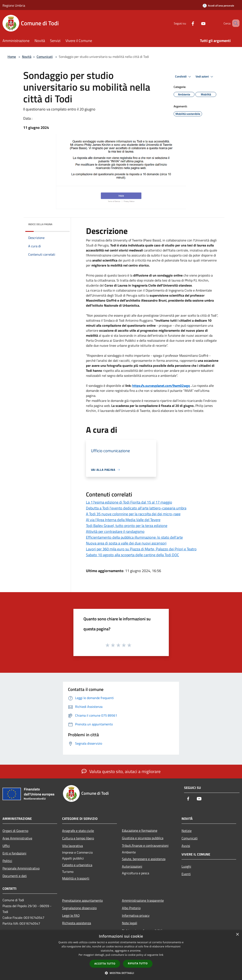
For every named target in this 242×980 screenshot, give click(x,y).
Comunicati (45, 57)
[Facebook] (187, 23)
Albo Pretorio (131, 908)
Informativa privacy (136, 915)
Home (12, 57)
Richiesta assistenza (77, 923)
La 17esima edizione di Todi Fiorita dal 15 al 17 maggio (129, 502)
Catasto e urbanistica (77, 865)
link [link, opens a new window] (161, 955)
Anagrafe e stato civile (78, 831)
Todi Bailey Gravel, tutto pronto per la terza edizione (127, 526)
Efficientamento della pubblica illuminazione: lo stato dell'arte (134, 537)
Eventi (186, 874)
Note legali (130, 923)
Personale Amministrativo (21, 868)
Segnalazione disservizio (79, 908)
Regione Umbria (14, 5)
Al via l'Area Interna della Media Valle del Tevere (123, 520)
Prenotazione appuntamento (82, 900)
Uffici (6, 846)
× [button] (237, 935)
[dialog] (121, 955)
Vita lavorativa (72, 846)
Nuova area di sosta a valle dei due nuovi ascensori (126, 543)
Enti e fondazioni (14, 853)
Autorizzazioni (132, 866)
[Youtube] (197, 23)
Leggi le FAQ (71, 915)
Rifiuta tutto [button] (138, 963)
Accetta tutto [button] (105, 964)
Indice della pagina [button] (40, 224)
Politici (7, 861)
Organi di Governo (15, 831)
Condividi (184, 77)
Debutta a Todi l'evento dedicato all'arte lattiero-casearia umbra (136, 508)
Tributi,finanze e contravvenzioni (145, 845)
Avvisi (186, 846)
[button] (121, 973)
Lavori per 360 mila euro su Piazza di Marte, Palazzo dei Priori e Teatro (141, 549)
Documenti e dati (15, 876)
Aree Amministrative (17, 838)
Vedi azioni (205, 77)
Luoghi (186, 866)
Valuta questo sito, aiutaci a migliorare (121, 771)
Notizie (187, 831)
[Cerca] (234, 23)
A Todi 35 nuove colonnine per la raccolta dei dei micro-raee (133, 514)
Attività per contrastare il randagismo (115, 531)
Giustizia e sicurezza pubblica (143, 838)
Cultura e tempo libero (78, 838)
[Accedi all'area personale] (218, 6)
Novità (27, 57)
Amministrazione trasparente (143, 900)
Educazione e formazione (140, 830)
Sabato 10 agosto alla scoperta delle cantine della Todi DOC (133, 555)
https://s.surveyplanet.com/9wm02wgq (161, 386)
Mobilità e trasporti (76, 878)
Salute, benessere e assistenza (144, 859)
